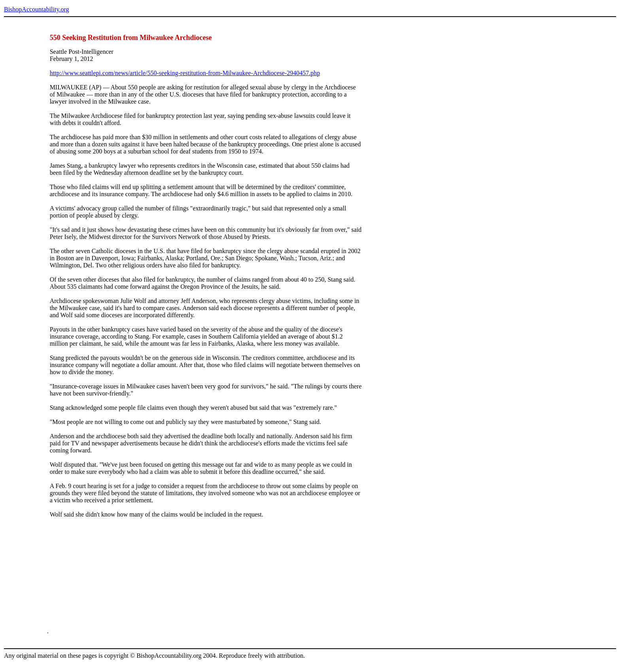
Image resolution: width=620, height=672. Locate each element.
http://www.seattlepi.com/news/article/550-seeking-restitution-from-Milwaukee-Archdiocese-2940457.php (185, 73)
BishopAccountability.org (36, 9)
